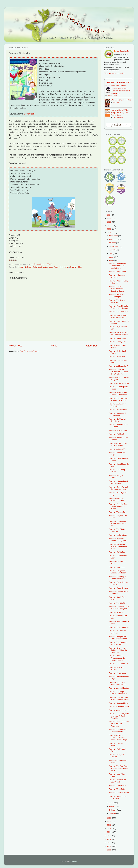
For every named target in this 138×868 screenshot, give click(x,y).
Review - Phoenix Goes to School (118, 426)
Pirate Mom (58, 267)
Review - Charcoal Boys (119, 703)
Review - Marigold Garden (116, 477)
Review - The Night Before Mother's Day (118, 693)
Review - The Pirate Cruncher (117, 530)
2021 (109, 226)
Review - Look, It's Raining (116, 756)
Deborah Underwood (33, 267)
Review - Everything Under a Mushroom (118, 572)
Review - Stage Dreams (119, 588)
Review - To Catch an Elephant (118, 632)
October (113, 243)
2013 (109, 836)
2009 (109, 850)
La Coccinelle (123, 51)
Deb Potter (116, 102)
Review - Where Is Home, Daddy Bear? (118, 540)
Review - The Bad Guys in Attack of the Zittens (119, 698)
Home (54, 346)
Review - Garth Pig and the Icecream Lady (118, 488)
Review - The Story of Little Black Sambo (118, 578)
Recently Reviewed (119, 82)
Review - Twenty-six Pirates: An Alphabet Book (118, 546)
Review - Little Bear (117, 567)
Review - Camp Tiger (117, 338)
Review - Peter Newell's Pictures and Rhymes (119, 307)
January (113, 813)
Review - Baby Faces (118, 786)
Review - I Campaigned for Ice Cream (118, 482)
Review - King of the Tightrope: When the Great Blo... (118, 650)
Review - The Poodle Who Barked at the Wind (117, 523)
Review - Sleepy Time (118, 342)
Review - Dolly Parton (118, 272)
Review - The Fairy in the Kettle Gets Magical (119, 608)
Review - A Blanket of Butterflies (118, 405)
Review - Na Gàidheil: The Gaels (118, 420)
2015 (109, 829)
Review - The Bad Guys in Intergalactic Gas (118, 399)
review (67, 267)
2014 (109, 832)
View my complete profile (114, 73)
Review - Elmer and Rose (119, 627)
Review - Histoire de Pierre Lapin (117, 296)
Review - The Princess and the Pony (118, 643)
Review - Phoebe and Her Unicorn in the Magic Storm (118, 266)
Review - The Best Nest (118, 664)
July (111, 253)
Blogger (74, 861)
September (114, 246)
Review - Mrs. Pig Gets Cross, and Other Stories (118, 506)
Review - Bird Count (117, 612)
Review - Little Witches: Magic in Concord (118, 316)
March (112, 806)
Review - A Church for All (119, 366)
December (114, 236)
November (114, 239)
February (113, 810)
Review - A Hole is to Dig (119, 383)
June (112, 257)
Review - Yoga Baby (117, 789)
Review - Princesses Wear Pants (117, 276)
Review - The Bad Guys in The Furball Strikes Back (118, 768)
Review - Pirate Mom (117, 673)
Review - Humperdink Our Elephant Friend (118, 638)
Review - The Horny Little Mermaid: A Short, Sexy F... (119, 716)
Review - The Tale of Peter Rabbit (117, 301)
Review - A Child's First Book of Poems (118, 444)
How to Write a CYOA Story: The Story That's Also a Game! (120, 113)
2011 (109, 843)
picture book (48, 267)
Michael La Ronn (112, 96)
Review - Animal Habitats (119, 688)
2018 (109, 818)
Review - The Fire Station (119, 793)
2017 (109, 821)
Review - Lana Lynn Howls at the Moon (117, 683)
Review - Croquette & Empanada (118, 414)
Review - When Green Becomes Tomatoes (118, 393)
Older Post (92, 346)
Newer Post (15, 346)
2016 (109, 825)
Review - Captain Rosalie (119, 707)
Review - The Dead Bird (119, 312)
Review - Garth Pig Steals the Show (117, 499)
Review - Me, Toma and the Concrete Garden (118, 333)
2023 (109, 218)
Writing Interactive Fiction (121, 100)
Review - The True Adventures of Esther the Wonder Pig (118, 372)
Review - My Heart (116, 434)
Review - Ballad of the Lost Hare (118, 797)
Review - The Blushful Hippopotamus (118, 731)
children (21, 267)
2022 (109, 222)
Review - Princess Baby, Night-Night (119, 282)
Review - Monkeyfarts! (118, 410)
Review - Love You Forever (116, 668)
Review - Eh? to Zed (117, 552)
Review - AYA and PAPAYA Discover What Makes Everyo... (119, 737)
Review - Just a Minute (118, 535)
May (111, 260)
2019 (109, 233)
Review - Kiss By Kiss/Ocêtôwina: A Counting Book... (117, 289)
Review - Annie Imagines (119, 710)
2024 (109, 215)
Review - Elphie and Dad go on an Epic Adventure (119, 724)
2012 (109, 839)
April (111, 803)
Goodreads (29, 114)
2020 (109, 229)
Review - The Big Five (118, 603)
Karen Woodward (118, 117)
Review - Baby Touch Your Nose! (117, 781)
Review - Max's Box (117, 357)
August (112, 250)
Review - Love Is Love (118, 430)
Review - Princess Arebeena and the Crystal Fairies (117, 658)
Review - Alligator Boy (118, 449)
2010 (109, 846)
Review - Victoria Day (118, 512)
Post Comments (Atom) (29, 351)
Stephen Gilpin (76, 267)
